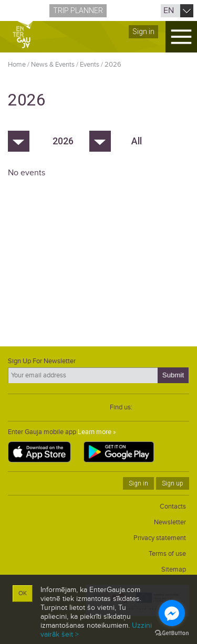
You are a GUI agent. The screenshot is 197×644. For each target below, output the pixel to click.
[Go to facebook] (172, 613)
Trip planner (78, 10)
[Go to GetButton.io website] (172, 633)
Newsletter (170, 522)
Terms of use (167, 554)
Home (17, 65)
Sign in (143, 31)
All (137, 141)
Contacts (173, 506)
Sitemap (174, 569)
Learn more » (97, 432)
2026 (113, 65)
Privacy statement (160, 538)
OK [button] (23, 593)
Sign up (173, 483)
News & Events (53, 65)
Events (90, 65)
